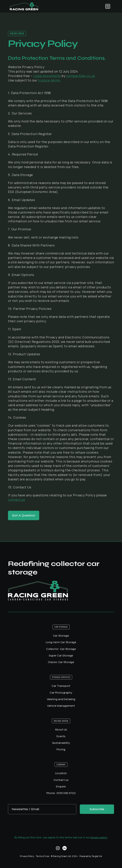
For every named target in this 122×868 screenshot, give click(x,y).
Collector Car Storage (61, 649)
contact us (16, 500)
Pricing (61, 749)
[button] (108, 6)
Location (61, 773)
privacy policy (99, 837)
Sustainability (61, 743)
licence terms (49, 80)
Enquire (61, 786)
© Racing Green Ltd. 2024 (64, 856)
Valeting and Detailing (61, 699)
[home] (24, 6)
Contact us (61, 780)
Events (61, 736)
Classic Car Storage (61, 662)
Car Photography (61, 693)
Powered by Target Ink (91, 856)
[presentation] (61, 825)
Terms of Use (42, 856)
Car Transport (61, 686)
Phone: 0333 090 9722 (61, 793)
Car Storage (61, 636)
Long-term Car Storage (61, 642)
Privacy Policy (27, 856)
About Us (61, 729)
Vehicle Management (61, 706)
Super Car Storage (61, 655)
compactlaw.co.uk (81, 76)
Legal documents (47, 76)
